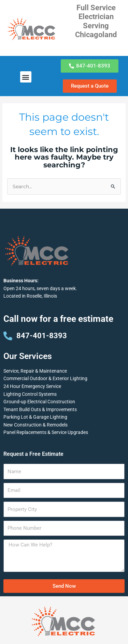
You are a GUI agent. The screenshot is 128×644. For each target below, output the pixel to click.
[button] (26, 77)
